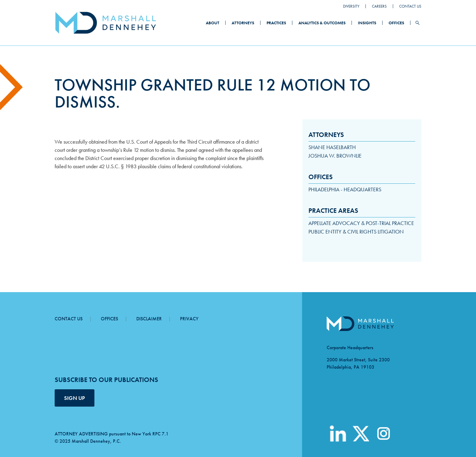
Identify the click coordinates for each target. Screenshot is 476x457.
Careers (379, 6)
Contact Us (410, 6)
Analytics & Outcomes (322, 23)
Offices (396, 23)
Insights (367, 23)
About (212, 23)
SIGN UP (75, 398)
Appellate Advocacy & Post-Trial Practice (361, 223)
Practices (276, 23)
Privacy (189, 319)
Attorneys (243, 23)
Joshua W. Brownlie (335, 156)
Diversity (351, 6)
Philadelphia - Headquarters (345, 189)
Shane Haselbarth (332, 147)
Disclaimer (149, 319)
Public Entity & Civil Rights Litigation (356, 232)
